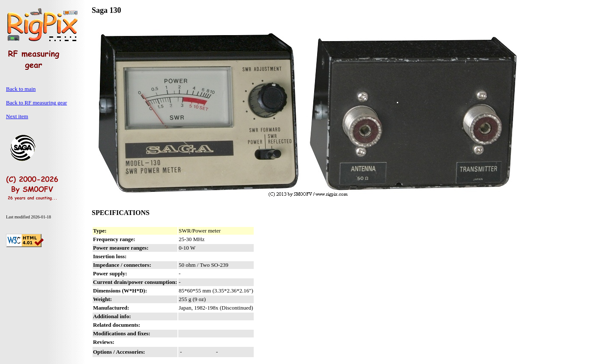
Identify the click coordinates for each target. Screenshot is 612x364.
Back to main (21, 89)
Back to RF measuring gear (36, 103)
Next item (17, 116)
